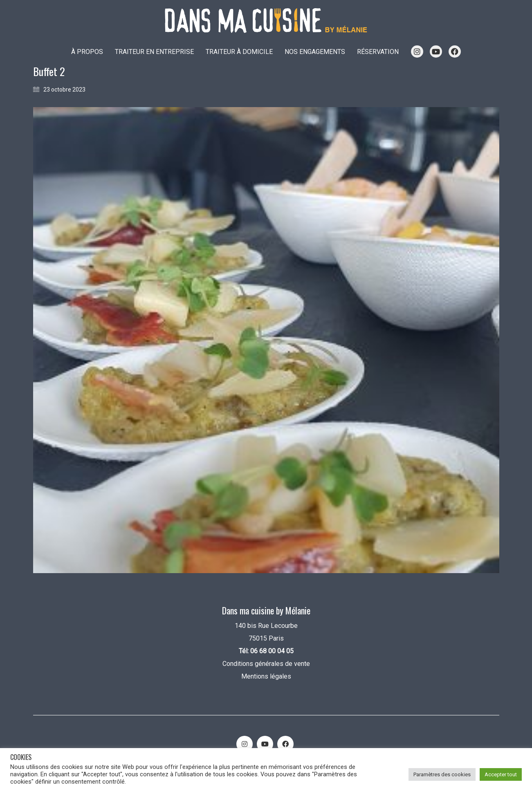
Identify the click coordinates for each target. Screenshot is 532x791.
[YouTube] (265, 744)
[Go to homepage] (266, 21)
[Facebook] (285, 744)
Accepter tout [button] (501, 774)
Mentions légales (266, 676)
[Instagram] (245, 744)
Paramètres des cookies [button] (442, 774)
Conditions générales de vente (266, 664)
